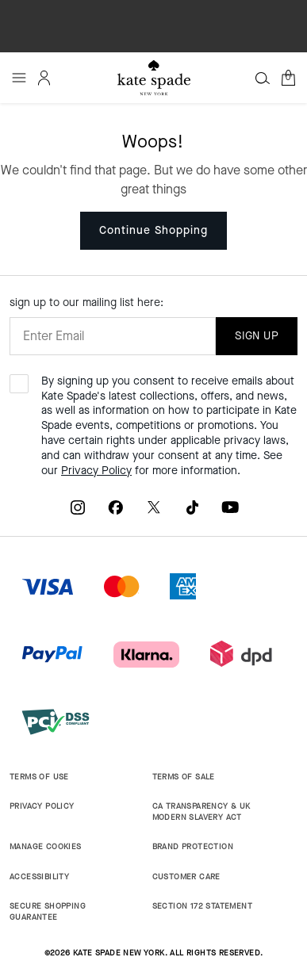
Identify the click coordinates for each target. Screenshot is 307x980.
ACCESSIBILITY (39, 877)
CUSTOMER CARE (186, 877)
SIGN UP (257, 336)
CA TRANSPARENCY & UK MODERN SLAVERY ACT (201, 812)
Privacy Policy (96, 471)
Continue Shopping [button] (153, 230)
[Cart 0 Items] (288, 78)
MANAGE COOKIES (46, 846)
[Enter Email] (113, 336)
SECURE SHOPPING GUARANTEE (48, 911)
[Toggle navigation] (19, 78)
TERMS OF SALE (184, 777)
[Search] (263, 78)
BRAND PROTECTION (193, 846)
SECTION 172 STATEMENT (202, 906)
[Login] (44, 78)
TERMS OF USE (39, 777)
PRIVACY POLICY (42, 806)
